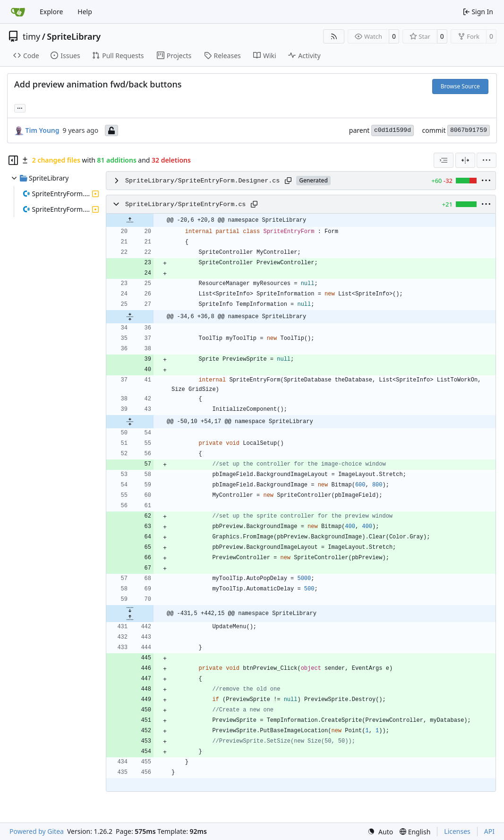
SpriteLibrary (74, 36)
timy (31, 36)
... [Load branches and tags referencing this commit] (20, 107)
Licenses (457, 831)
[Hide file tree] (13, 160)
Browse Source (460, 86)
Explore (51, 12)
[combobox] (444, 160)
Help (85, 12)
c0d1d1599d (393, 130)
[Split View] (465, 160)
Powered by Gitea (37, 831)
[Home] (18, 12)
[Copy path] (288, 181)
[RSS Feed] (334, 36)
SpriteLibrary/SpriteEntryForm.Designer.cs (202, 181)
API (489, 831)
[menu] (487, 160)
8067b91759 (469, 130)
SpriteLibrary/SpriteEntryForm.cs (185, 204)
